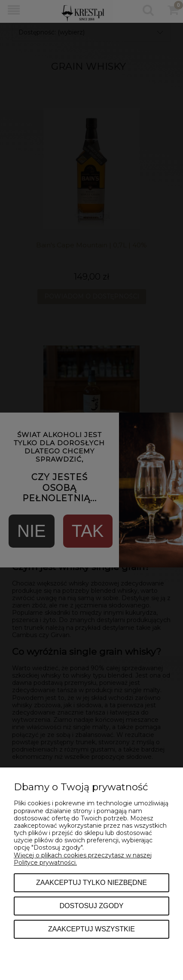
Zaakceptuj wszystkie (91, 929)
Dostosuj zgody (91, 906)
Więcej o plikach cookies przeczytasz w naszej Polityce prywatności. (83, 859)
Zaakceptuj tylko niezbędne (91, 882)
